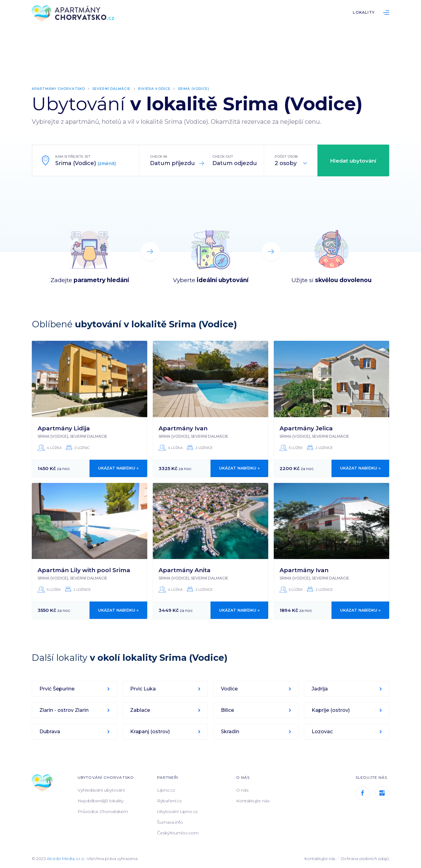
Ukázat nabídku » (119, 468)
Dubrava (50, 732)
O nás (242, 790)
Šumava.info (170, 822)
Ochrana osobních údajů (365, 859)
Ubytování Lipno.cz (177, 811)
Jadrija (320, 689)
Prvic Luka (143, 689)
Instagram (382, 793)
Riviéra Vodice (156, 89)
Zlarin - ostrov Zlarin (64, 710)
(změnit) (107, 164)
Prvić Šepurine (57, 689)
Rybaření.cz (169, 801)
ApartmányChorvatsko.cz (74, 14)
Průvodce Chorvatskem (103, 811)
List (386, 13)
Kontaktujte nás (253, 801)
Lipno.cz (166, 790)
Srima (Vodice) (196, 89)
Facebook (363, 793)
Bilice (228, 710)
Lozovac (322, 732)
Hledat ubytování (353, 161)
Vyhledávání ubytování (101, 790)
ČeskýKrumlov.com (178, 833)
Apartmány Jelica (306, 428)
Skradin (230, 732)
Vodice (230, 689)
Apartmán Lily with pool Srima (84, 570)
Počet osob (286, 156)
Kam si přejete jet (73, 156)
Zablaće (140, 710)
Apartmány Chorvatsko (59, 89)
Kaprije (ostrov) (331, 710)
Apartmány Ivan (183, 428)
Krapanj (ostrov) (150, 732)
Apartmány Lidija (64, 428)
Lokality (364, 12)
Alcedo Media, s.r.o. (66, 859)
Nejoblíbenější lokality (101, 801)
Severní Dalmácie (113, 89)
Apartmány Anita (185, 570)
